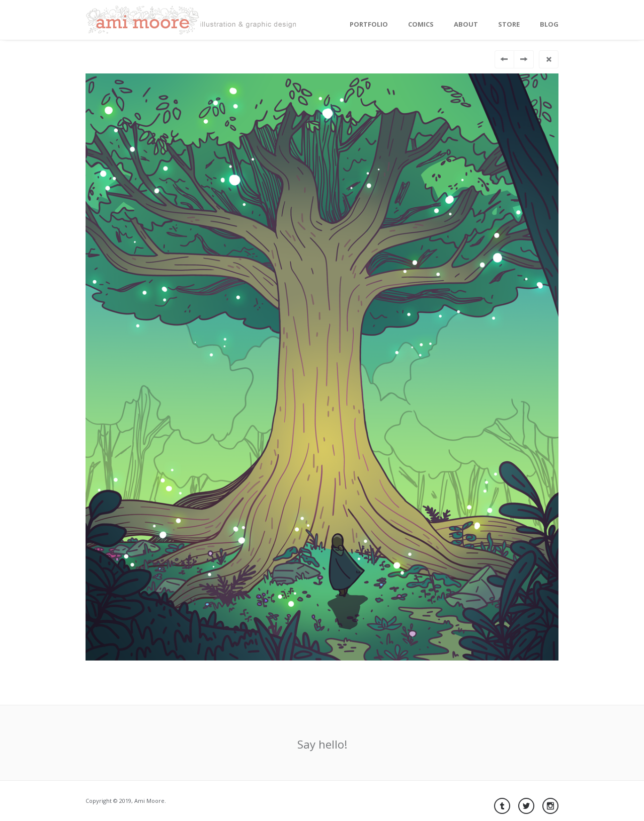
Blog (549, 24)
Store (509, 24)
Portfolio (369, 24)
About (466, 24)
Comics (421, 24)
